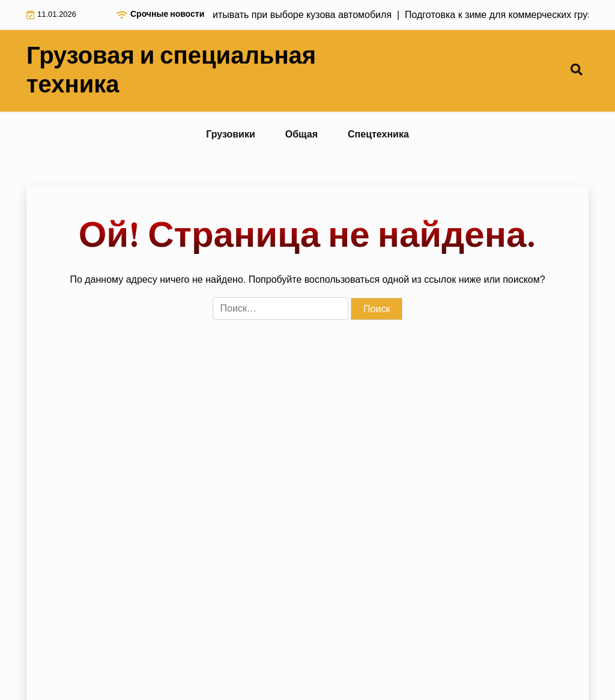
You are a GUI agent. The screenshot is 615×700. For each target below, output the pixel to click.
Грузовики (231, 134)
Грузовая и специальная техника (171, 71)
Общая (301, 134)
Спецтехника (378, 134)
